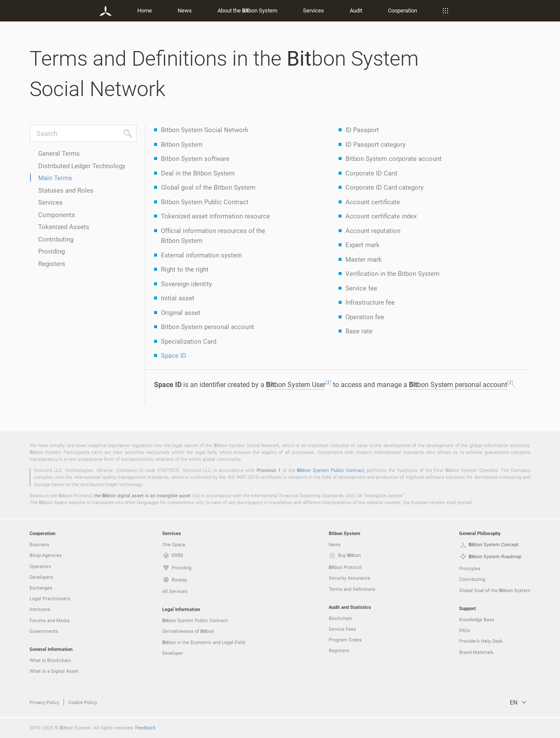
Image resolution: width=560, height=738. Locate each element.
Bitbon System (182, 144)
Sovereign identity (186, 284)
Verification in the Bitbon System (392, 273)
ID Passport (362, 130)
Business (39, 544)
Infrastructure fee (370, 302)
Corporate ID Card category (384, 187)
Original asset (181, 312)
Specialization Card (189, 341)
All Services (175, 591)
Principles (470, 568)
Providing (51, 251)
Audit (356, 10)
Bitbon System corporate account (394, 158)
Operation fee (365, 317)
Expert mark (363, 245)
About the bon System (247, 10)
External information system (201, 255)
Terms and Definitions (352, 589)
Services (313, 10)
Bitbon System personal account (207, 327)
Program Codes (345, 640)
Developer (173, 653)
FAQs (465, 630)
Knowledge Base (477, 619)
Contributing (56, 239)
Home (145, 10)
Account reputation (373, 230)
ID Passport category (375, 144)
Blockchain (341, 618)
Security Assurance (350, 578)
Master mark (364, 259)
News (185, 10)
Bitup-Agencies (46, 555)
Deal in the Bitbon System (198, 173)
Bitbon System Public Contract (205, 202)
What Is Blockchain (50, 660)
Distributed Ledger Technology (82, 166)
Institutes (40, 609)
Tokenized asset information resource (215, 216)
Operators (40, 566)
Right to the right (185, 269)
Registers (52, 263)
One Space (174, 544)
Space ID (174, 355)
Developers (41, 577)
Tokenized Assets (64, 227)
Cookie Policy (83, 702)
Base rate (359, 331)
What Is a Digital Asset (54, 671)
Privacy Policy (44, 702)
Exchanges (41, 588)
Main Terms (55, 178)
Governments (44, 631)
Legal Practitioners (50, 598)
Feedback (145, 727)
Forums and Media (50, 620)
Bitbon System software (195, 158)
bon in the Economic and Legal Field (204, 642)
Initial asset (178, 298)
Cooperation (403, 10)
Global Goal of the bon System (495, 590)
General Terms (59, 153)
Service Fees (342, 629)
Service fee (361, 288)
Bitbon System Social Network (205, 130)
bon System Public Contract (331, 470)
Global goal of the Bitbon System (208, 187)
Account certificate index (381, 216)
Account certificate (373, 202)
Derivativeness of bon (188, 631)
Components (57, 215)
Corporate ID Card (371, 173)
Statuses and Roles (66, 190)
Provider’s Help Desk (481, 641)
